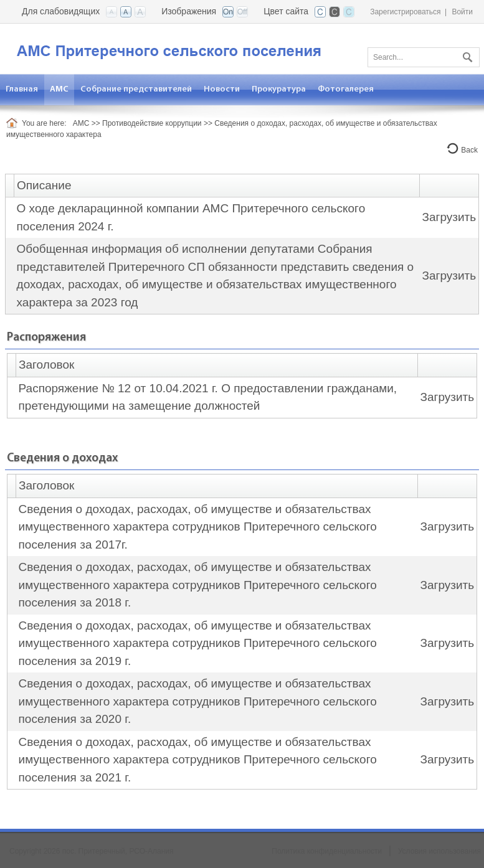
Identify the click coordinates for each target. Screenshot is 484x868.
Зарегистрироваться (405, 12)
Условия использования (439, 851)
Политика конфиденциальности (327, 851)
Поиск (466, 55)
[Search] (424, 57)
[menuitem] (59, 89)
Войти (462, 12)
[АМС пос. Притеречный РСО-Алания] (190, 48)
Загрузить (449, 217)
